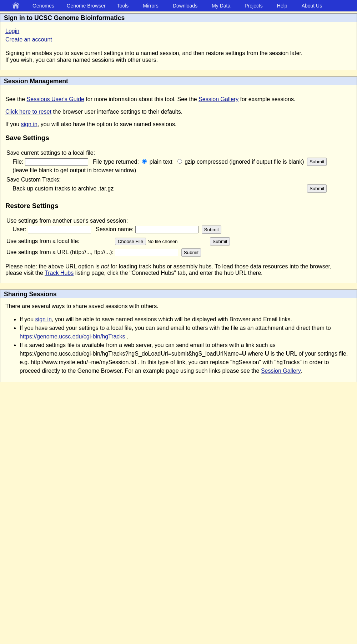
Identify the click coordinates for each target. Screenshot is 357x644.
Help (282, 6)
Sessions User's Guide (56, 99)
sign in (29, 124)
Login (12, 31)
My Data (221, 6)
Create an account (29, 39)
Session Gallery (218, 99)
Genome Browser (86, 6)
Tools (123, 6)
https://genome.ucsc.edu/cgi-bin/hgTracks (72, 336)
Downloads (185, 6)
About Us (312, 6)
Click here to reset (28, 112)
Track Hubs (59, 273)
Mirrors (151, 6)
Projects (254, 6)
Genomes (43, 6)
